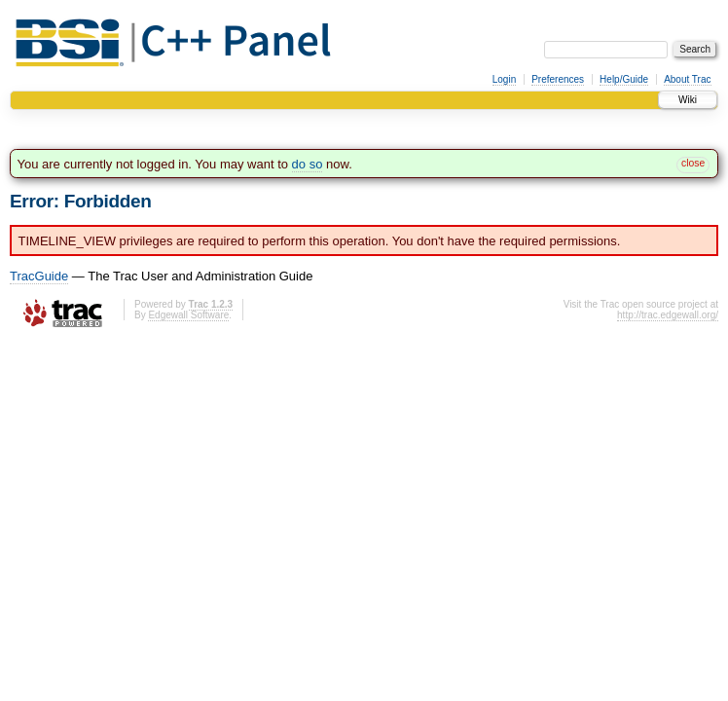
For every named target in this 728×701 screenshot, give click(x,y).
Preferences (558, 79)
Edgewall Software (188, 315)
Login (504, 79)
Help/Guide (624, 79)
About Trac (687, 79)
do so (308, 164)
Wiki (688, 100)
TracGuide (39, 276)
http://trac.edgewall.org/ (668, 315)
